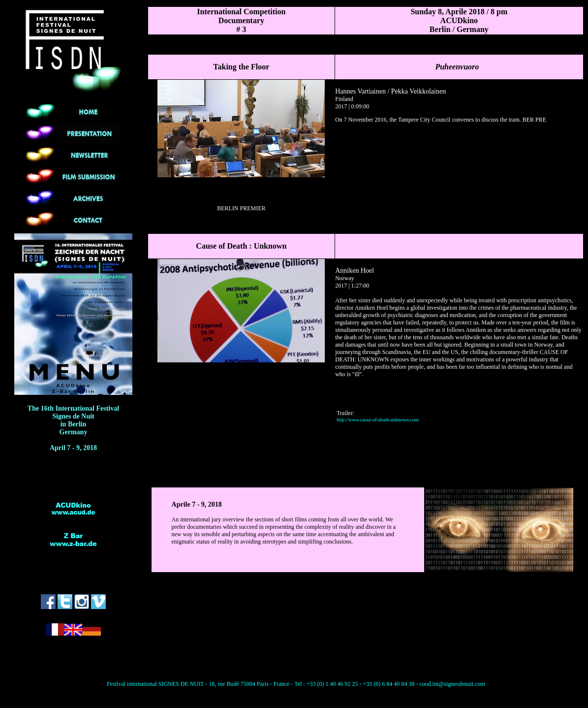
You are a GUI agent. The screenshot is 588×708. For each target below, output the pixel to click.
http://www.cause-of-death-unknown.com (378, 420)
